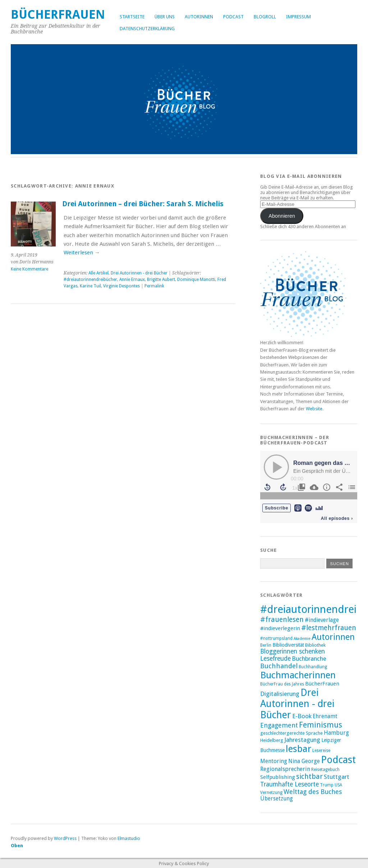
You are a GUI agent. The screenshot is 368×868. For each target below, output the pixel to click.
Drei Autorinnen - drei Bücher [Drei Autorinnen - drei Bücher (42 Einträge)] (297, 704)
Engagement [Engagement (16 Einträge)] (279, 725)
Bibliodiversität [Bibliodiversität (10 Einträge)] (288, 645)
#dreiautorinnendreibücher (90, 280)
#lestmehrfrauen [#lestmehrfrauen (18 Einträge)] (329, 628)
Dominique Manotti (196, 280)
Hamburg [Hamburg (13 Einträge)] (336, 733)
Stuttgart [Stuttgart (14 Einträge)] (337, 777)
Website (314, 409)
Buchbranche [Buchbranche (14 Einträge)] (309, 659)
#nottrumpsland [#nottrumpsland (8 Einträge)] (276, 638)
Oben (17, 846)
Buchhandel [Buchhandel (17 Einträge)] (279, 666)
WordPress (65, 838)
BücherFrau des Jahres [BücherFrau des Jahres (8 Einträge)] (282, 684)
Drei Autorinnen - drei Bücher (139, 273)
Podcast (233, 17)
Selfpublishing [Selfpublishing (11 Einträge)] (278, 777)
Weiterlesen (82, 253)
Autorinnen (199, 17)
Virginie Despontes (121, 286)
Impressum (298, 17)
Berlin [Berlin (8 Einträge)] (266, 645)
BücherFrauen (58, 15)
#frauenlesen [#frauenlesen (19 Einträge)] (282, 620)
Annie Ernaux (132, 280)
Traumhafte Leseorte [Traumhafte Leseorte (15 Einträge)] (289, 784)
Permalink (154, 286)
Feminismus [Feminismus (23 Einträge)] (321, 725)
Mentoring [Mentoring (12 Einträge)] (274, 761)
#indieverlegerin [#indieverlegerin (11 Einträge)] (280, 628)
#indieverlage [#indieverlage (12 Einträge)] (322, 620)
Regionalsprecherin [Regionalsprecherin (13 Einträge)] (285, 769)
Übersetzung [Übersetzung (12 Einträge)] (277, 799)
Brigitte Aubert (161, 280)
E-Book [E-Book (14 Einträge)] (302, 716)
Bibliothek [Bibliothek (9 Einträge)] (315, 645)
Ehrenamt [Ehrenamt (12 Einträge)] (325, 716)
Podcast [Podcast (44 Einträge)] (338, 760)
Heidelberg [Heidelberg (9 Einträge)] (272, 740)
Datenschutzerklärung (147, 29)
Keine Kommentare (29, 269)
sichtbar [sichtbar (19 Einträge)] (309, 777)
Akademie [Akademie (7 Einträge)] (302, 639)
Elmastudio (129, 838)
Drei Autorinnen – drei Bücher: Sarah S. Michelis (143, 204)
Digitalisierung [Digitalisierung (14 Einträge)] (280, 694)
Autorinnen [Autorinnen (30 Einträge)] (333, 637)
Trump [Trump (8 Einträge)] (327, 785)
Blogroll (265, 17)
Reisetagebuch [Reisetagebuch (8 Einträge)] (325, 770)
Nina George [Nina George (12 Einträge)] (304, 761)
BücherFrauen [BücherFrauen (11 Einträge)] (322, 684)
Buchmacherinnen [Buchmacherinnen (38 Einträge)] (298, 675)
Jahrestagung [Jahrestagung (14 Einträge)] (302, 740)
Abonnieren (282, 216)
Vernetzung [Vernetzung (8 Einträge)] (271, 793)
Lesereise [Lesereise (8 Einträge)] (321, 751)
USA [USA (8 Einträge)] (338, 785)
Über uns (165, 17)
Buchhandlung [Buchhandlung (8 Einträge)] (313, 667)
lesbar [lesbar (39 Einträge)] (298, 749)
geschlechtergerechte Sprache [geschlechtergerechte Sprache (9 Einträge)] (291, 733)
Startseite (132, 17)
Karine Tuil (90, 286)
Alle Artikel (98, 273)
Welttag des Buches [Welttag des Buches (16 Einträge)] (313, 792)
